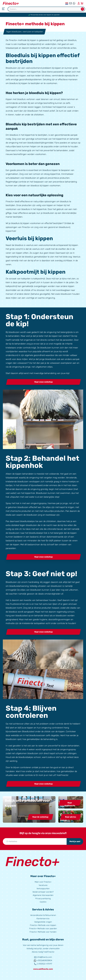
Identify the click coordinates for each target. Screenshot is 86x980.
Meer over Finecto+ (43, 882)
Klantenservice (43, 919)
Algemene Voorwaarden (43, 895)
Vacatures (43, 885)
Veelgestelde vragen (43, 922)
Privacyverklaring (43, 899)
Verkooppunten (43, 889)
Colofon (43, 902)
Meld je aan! (75, 841)
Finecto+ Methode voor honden (43, 932)
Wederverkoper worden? (43, 892)
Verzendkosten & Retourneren (43, 915)
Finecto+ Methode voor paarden (43, 929)
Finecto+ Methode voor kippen (43, 925)
